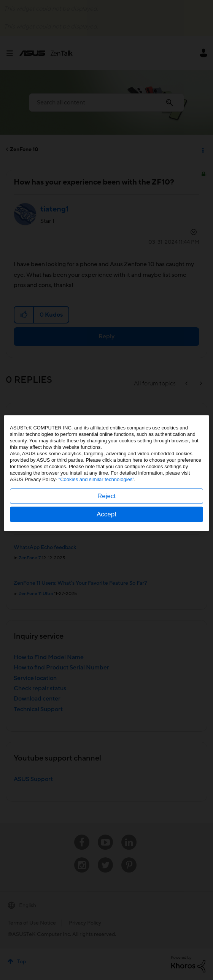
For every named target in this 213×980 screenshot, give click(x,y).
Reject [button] (106, 513)
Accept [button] (106, 531)
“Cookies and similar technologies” (96, 496)
